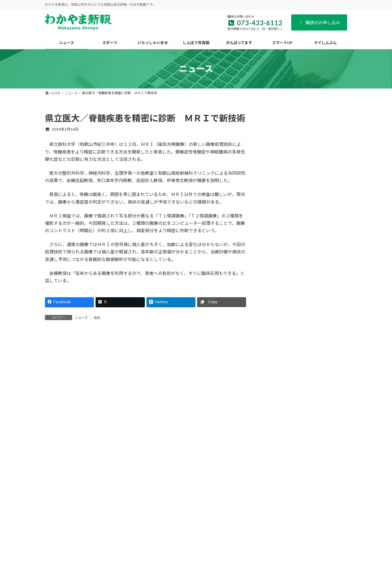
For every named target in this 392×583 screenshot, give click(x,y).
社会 (97, 317)
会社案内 (96, 524)
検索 (333, 117)
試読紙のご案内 (154, 524)
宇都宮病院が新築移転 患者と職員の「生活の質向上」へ (322, 354)
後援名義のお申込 (226, 524)
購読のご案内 (122, 524)
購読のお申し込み (319, 22)
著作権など (295, 524)
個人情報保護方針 (263, 524)
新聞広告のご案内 (189, 524)
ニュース (81, 317)
